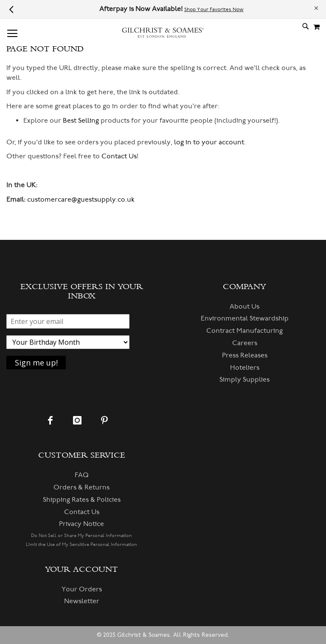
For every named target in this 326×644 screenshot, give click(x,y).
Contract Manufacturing (244, 331)
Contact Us (119, 156)
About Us (244, 307)
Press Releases (245, 355)
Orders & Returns (81, 487)
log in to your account (209, 142)
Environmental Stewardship (245, 318)
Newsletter (82, 601)
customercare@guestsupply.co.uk (81, 200)
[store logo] (163, 36)
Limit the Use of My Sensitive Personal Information (81, 544)
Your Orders (82, 589)
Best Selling (81, 121)
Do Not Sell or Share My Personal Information (81, 536)
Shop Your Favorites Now (214, 10)
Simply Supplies (244, 380)
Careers (245, 343)
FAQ (82, 475)
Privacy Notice (81, 524)
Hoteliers (245, 368)
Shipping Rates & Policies (82, 500)
